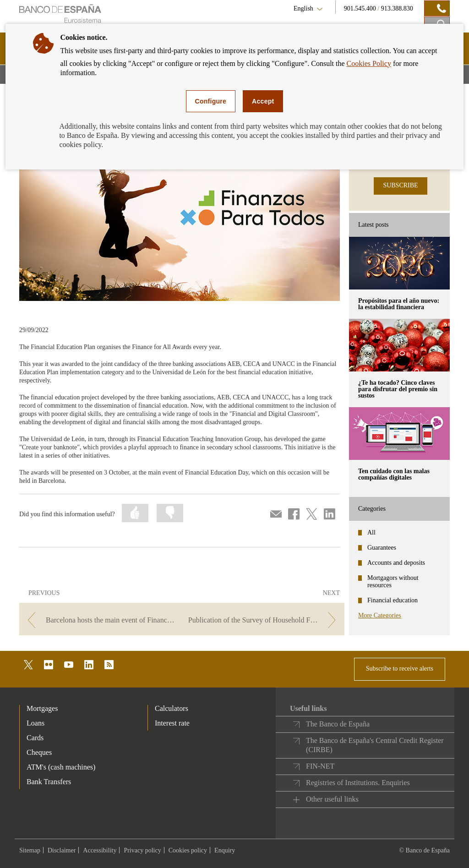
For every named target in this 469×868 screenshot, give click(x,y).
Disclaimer (62, 850)
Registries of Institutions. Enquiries (358, 783)
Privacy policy (142, 850)
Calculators (172, 708)
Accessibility (100, 850)
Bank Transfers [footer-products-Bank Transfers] (49, 782)
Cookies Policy (369, 63)
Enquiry (225, 850)
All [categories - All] (371, 532)
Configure (211, 101)
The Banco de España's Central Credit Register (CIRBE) (375, 745)
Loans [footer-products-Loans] (35, 723)
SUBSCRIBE (400, 185)
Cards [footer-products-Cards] (35, 738)
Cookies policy (188, 850)
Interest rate (172, 723)
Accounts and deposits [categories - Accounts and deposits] (396, 563)
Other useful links (332, 799)
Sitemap (30, 850)
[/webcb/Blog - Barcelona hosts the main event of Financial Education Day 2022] (100, 620)
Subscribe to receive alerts (400, 669)
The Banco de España (338, 724)
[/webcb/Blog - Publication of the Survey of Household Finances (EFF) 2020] (264, 620)
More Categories (380, 615)
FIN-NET (320, 766)
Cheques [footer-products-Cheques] (39, 752)
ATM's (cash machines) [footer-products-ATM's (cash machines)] (61, 767)
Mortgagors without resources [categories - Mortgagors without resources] (393, 581)
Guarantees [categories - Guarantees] (382, 548)
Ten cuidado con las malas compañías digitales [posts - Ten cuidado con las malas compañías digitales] (394, 474)
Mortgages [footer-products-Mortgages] (42, 708)
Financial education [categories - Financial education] (393, 600)
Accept (263, 101)
